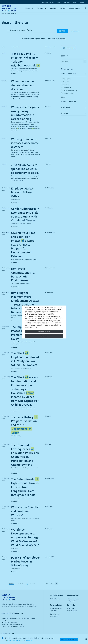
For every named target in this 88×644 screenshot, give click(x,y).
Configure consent (44, 332)
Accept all (44, 336)
